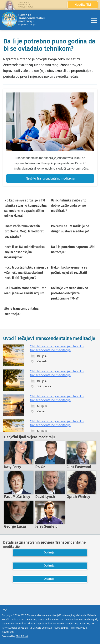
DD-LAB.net (22, 636)
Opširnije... (50, 553)
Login (5, 609)
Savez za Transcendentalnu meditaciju (31, 18)
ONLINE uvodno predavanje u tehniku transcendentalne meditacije (57, 348)
